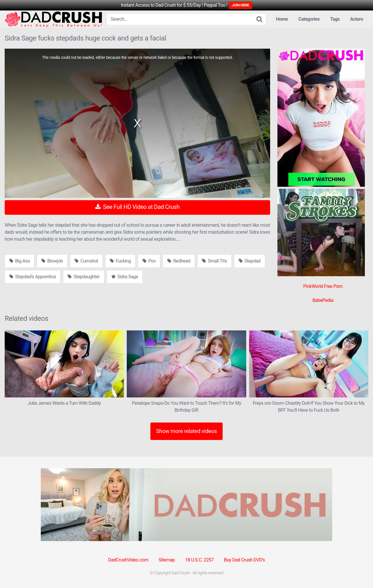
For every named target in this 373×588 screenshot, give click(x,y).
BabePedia (323, 300)
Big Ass (20, 261)
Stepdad (250, 261)
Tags (335, 19)
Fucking (120, 261)
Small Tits (214, 261)
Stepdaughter (84, 277)
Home (282, 19)
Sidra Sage (125, 277)
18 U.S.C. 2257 (199, 560)
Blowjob (52, 261)
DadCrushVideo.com (128, 560)
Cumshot (86, 261)
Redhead (179, 261)
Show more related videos (187, 431)
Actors (357, 19)
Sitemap (167, 560)
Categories (309, 19)
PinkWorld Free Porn (323, 286)
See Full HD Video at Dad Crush (137, 207)
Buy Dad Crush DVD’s (244, 560)
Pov (149, 261)
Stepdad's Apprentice (33, 277)
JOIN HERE (240, 5)
